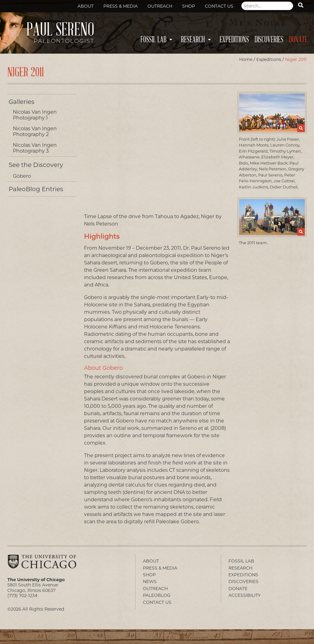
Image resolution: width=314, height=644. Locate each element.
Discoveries (269, 40)
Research (193, 40)
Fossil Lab (153, 40)
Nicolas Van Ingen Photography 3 (35, 148)
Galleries (21, 102)
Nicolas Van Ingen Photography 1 (35, 115)
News (150, 581)
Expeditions (234, 40)
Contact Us (219, 6)
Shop (189, 6)
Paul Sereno (52, 36)
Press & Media (121, 6)
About (86, 6)
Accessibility (245, 595)
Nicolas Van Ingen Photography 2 (35, 131)
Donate (298, 40)
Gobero (22, 176)
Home (246, 59)
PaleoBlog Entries (36, 189)
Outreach (160, 6)
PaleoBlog (157, 595)
